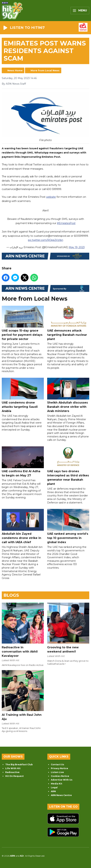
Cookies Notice (60, 776)
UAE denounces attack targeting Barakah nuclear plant (68, 323)
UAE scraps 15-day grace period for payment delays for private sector (23, 323)
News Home (15, 70)
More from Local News (45, 70)
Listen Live (57, 772)
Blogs (11, 595)
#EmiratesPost (66, 223)
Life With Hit (13, 768)
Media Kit (57, 784)
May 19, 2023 (77, 247)
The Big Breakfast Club (19, 764)
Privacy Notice (59, 768)
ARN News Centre (61, 795)
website (51, 197)
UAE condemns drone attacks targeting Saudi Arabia (23, 395)
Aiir (22, 856)
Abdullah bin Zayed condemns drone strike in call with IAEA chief (23, 526)
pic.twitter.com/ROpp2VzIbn (46, 240)
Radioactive (12, 772)
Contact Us (57, 764)
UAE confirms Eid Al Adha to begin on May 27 (23, 462)
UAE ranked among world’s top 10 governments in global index (68, 526)
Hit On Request (14, 776)
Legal (54, 787)
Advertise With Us (62, 780)
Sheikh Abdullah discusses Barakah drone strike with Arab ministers (68, 395)
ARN (53, 791)
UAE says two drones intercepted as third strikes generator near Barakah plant (68, 466)
